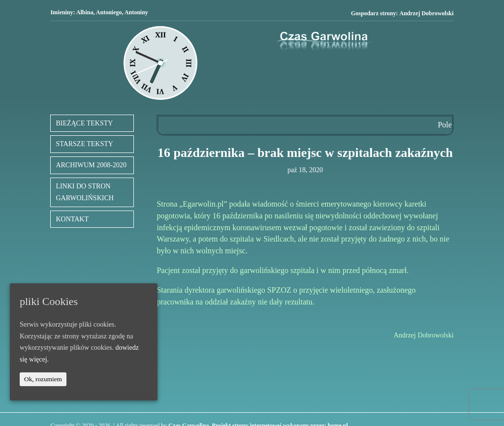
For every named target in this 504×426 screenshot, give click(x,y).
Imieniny (62, 12)
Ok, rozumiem (43, 379)
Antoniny (136, 12)
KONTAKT (72, 219)
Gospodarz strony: (402, 14)
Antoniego (109, 12)
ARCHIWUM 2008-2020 (91, 165)
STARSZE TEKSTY (84, 144)
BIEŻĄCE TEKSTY (84, 123)
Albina (85, 12)
